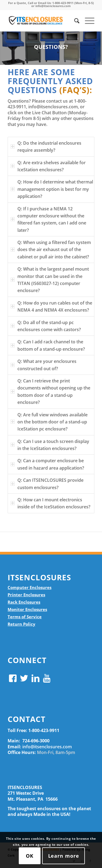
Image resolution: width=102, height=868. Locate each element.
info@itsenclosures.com (47, 747)
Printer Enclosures (26, 595)
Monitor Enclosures (27, 609)
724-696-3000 (36, 741)
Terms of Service (25, 617)
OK (30, 856)
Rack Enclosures (24, 602)
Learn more (64, 856)
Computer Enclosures (30, 587)
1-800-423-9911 (44, 730)
